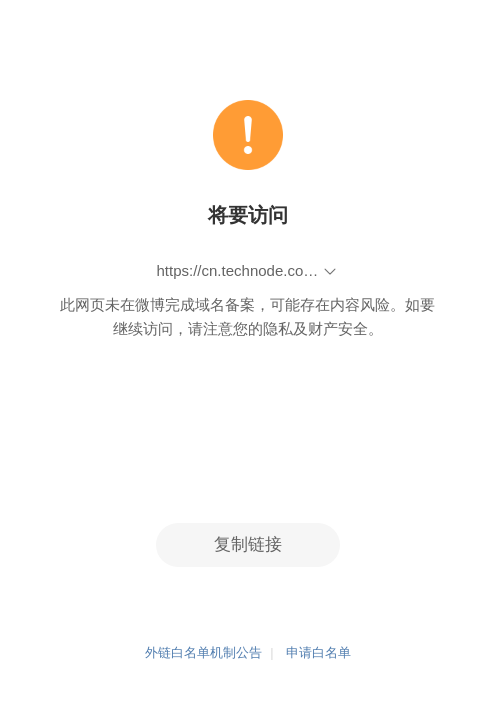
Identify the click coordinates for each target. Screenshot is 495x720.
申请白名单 (318, 653)
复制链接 (248, 544)
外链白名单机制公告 (203, 653)
